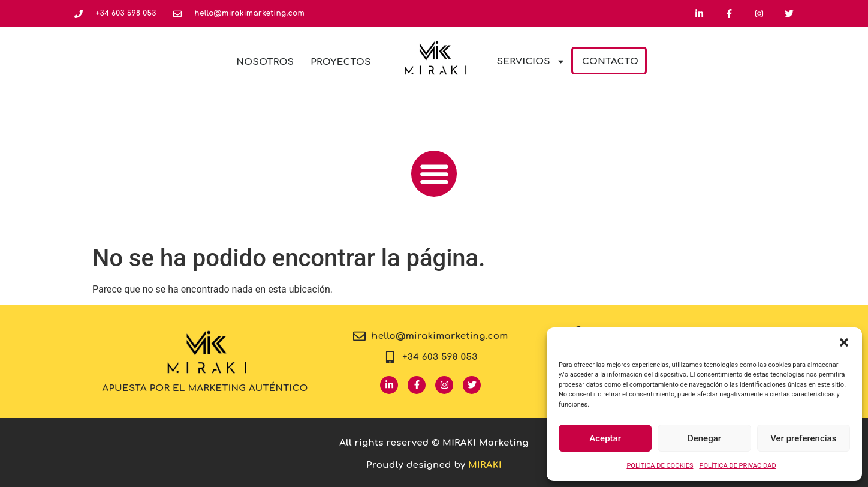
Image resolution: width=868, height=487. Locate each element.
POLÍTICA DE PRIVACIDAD (737, 466)
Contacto (610, 61)
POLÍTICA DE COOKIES (660, 466)
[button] (844, 342)
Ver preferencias (803, 438)
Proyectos (341, 62)
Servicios (531, 61)
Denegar (704, 438)
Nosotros (266, 62)
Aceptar (605, 438)
